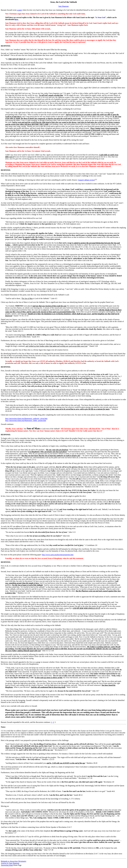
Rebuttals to (14, 861)
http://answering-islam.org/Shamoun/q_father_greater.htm (26, 420)
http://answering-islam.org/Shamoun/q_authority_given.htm (26, 419)
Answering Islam (7, 865)
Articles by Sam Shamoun (10, 863)
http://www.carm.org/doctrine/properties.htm (58, 555)
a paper (19, 10)
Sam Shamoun (63, 6)
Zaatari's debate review (86, 180)
